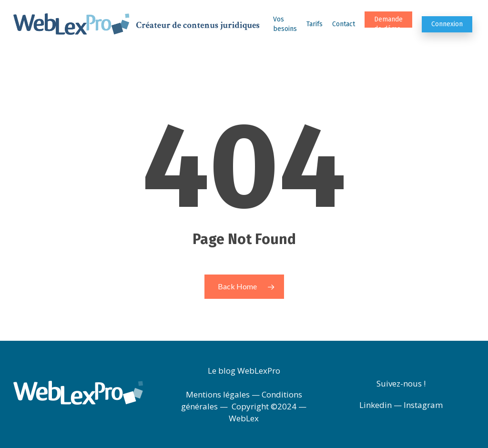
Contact (344, 24)
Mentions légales (218, 394)
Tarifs (315, 24)
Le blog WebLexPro (244, 371)
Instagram (423, 405)
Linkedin (376, 405)
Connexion (447, 24)
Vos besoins (285, 24)
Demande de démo (388, 24)
